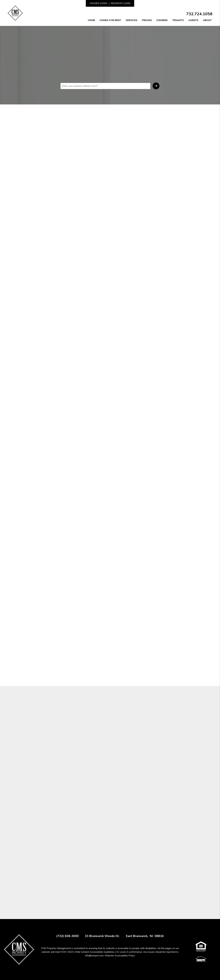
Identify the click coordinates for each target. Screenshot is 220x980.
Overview (43, 108)
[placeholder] (105, 86)
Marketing (64, 108)
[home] (15, 13)
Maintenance (136, 108)
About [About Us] (207, 20)
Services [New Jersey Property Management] (132, 20)
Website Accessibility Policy (120, 956)
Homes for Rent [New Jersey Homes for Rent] (110, 20)
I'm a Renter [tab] (173, 163)
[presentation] (166, 238)
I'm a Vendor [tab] (153, 168)
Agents (193, 20)
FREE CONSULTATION (110, 539)
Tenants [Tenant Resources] (178, 20)
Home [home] (92, 20)
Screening (85, 108)
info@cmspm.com (94, 956)
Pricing (147, 20)
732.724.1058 (199, 14)
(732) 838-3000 (67, 936)
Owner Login (98, 3)
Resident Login (121, 3)
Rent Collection (110, 108)
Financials (159, 108)
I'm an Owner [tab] (154, 163)
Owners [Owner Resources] (162, 20)
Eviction (179, 108)
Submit (156, 86)
